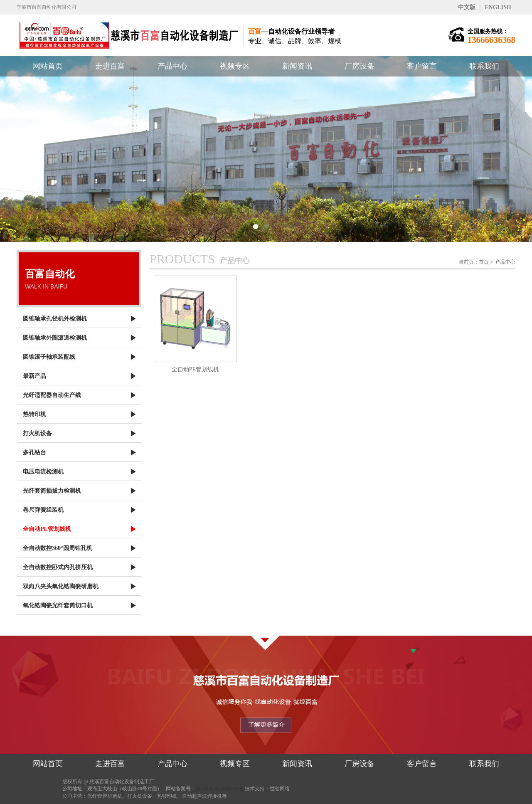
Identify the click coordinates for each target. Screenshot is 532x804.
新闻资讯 (297, 66)
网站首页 (48, 66)
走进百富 (110, 66)
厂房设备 (360, 66)
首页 (484, 262)
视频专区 (235, 66)
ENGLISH (498, 7)
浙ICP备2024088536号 (220, 789)
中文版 (467, 7)
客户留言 (422, 66)
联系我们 (484, 66)
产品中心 (172, 66)
